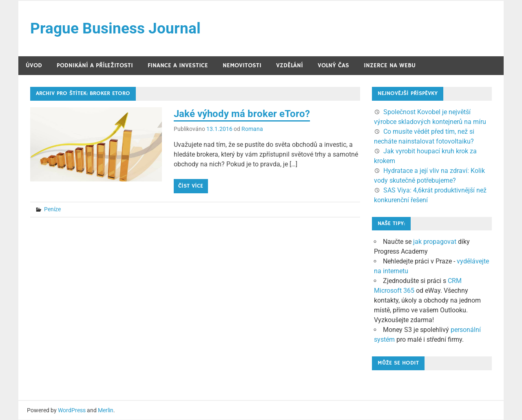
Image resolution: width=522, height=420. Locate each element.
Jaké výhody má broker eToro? (242, 114)
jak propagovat (435, 242)
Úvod (34, 66)
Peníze (52, 210)
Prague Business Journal (117, 29)
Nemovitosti (242, 66)
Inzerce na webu (390, 66)
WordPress (72, 411)
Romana (252, 129)
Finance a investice (178, 66)
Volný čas (333, 66)
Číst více (191, 186)
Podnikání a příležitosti (95, 66)
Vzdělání (290, 66)
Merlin (106, 411)
